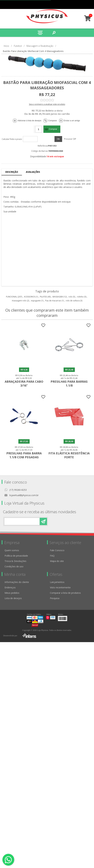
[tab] (12, 172)
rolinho (80, 297)
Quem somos (12, 551)
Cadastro (70, 4)
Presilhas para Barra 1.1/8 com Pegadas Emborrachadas (24, 458)
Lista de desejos (13, 599)
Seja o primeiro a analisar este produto (47, 104)
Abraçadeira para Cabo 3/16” (24, 384)
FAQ (52, 556)
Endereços (10, 588)
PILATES (43, 297)
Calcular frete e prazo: (12, 139)
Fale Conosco (57, 551)
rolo (70, 297)
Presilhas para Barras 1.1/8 (70, 384)
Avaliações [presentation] (33, 172)
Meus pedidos (77, 4)
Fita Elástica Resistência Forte (70, 456)
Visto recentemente (60, 588)
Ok (58, 139)
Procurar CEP (70, 139)
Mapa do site (57, 562)
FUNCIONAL (12, 297)
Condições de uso (14, 567)
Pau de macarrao (53, 301)
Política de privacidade (16, 556)
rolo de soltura (73, 301)
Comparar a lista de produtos (65, 594)
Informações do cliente (17, 583)
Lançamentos (57, 583)
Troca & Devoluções (15, 562)
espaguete (36, 301)
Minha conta (83, 4)
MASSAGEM (58, 297)
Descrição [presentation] (12, 172)
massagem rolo (19, 301)
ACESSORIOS (30, 297)
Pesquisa (55, 599)
